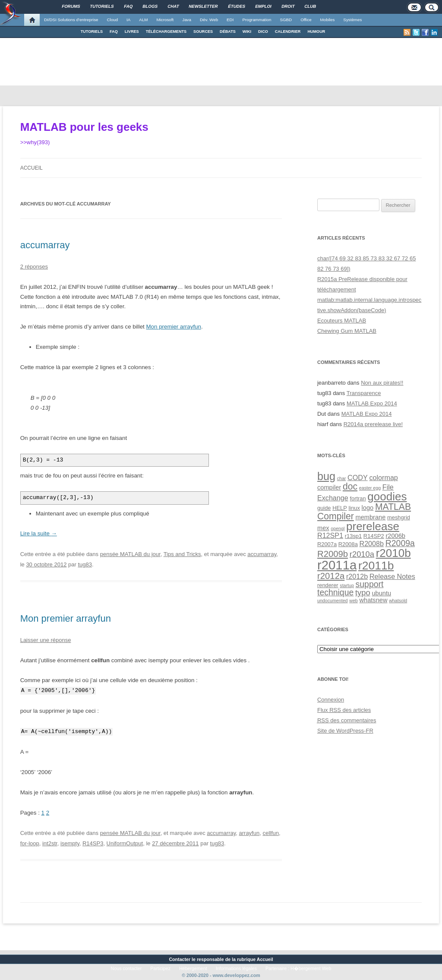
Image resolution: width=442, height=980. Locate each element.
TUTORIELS (92, 32)
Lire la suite (39, 533)
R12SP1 (330, 535)
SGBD (286, 20)
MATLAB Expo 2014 (372, 403)
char (342, 478)
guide (324, 508)
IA (128, 20)
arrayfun (249, 833)
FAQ (114, 32)
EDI (230, 20)
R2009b (333, 554)
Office (306, 20)
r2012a (331, 576)
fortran (358, 498)
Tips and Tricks (182, 554)
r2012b (357, 576)
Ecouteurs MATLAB (342, 321)
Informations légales (236, 968)
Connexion (331, 700)
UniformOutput (125, 843)
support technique (350, 588)
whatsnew (373, 600)
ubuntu (381, 593)
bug (326, 476)
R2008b (371, 544)
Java (187, 20)
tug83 (85, 564)
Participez (160, 968)
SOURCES (203, 32)
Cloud (112, 20)
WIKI (247, 32)
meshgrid (399, 517)
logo (368, 508)
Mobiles (328, 20)
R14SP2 (374, 536)
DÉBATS (228, 32)
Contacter (180, 959)
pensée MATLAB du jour (130, 554)
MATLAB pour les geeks (84, 127)
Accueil (32, 168)
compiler (329, 487)
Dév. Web (209, 20)
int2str (50, 843)
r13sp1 (353, 536)
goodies (387, 496)
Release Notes (392, 576)
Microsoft (165, 20)
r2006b (395, 536)
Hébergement (193, 968)
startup (347, 585)
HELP (340, 508)
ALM (143, 20)
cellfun (271, 833)
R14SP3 (93, 843)
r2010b (393, 553)
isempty (70, 843)
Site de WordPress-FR (345, 731)
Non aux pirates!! (382, 383)
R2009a (400, 543)
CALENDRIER (288, 32)
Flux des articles (344, 710)
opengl (338, 528)
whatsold (398, 601)
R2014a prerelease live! (373, 424)
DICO (263, 32)
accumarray (45, 245)
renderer (328, 585)
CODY (358, 477)
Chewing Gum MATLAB (347, 331)
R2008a (348, 544)
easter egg (370, 488)
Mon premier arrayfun (174, 327)
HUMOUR (316, 32)
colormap (383, 477)
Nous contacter (126, 968)
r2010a (362, 554)
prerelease (373, 526)
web (354, 601)
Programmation (257, 20)
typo (363, 593)
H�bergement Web (311, 968)
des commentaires (347, 720)
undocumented (333, 601)
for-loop (30, 843)
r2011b (376, 566)
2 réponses (34, 267)
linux (354, 508)
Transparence (364, 393)
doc (350, 486)
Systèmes (352, 20)
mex (323, 528)
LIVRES (132, 32)
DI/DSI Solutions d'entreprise (71, 20)
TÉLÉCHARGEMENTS (166, 32)
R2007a (327, 544)
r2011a (337, 565)
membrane (370, 517)
